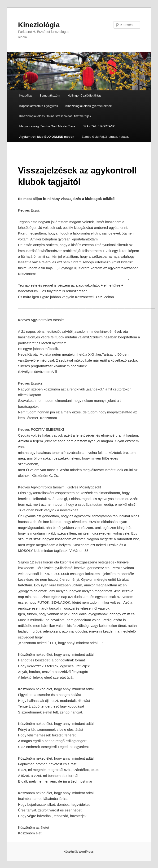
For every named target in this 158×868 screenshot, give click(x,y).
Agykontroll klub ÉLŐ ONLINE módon (47, 137)
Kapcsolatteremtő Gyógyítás (38, 106)
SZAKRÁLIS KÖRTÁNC (99, 126)
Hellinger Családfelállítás (84, 95)
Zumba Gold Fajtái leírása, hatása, (105, 137)
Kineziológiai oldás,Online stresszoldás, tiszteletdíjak (55, 116)
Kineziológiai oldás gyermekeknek (88, 106)
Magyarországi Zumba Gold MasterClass (47, 126)
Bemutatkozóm (50, 95)
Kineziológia (39, 25)
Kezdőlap (26, 95)
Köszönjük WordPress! (79, 852)
